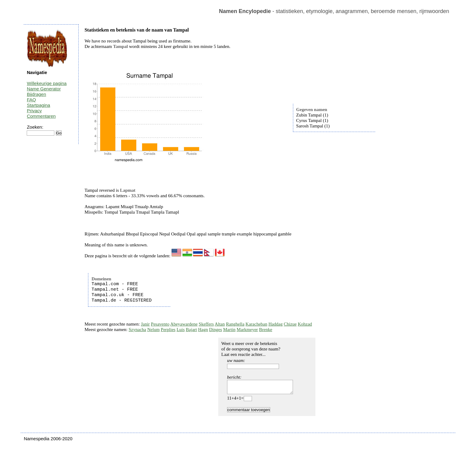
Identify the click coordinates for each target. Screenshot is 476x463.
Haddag (275, 324)
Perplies (168, 330)
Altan (220, 324)
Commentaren (41, 116)
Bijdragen (36, 94)
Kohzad (305, 324)
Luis (181, 330)
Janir (145, 324)
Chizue (290, 324)
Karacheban (257, 324)
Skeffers (206, 324)
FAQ (31, 100)
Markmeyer (247, 330)
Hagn (203, 330)
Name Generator (44, 89)
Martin (229, 330)
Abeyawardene (184, 324)
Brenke (265, 330)
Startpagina (38, 105)
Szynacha (137, 330)
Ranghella (235, 324)
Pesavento (160, 324)
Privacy (34, 111)
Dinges (216, 330)
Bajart (191, 330)
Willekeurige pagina (47, 83)
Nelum (153, 330)
